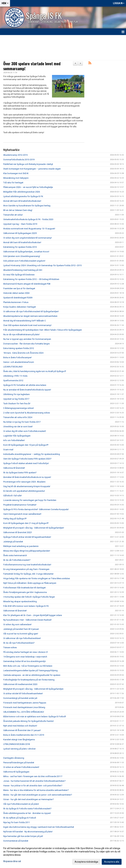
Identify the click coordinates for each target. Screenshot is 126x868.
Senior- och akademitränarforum (19, 362)
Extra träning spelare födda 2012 (19, 348)
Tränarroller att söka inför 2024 (18, 417)
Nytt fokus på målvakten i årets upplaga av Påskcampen (30, 583)
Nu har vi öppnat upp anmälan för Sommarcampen (27, 339)
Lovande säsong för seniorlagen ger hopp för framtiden (30, 500)
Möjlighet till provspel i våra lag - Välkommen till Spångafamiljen (33, 689)
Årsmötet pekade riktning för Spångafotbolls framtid (28, 721)
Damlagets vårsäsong (14, 758)
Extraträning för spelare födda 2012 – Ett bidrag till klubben (31, 279)
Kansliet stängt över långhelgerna (19, 740)
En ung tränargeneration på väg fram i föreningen (26, 569)
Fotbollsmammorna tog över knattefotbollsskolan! (27, 565)
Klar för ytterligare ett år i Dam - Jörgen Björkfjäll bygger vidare (33, 615)
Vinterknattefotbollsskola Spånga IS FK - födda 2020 (28, 219)
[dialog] (63, 855)
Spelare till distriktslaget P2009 (18, 298)
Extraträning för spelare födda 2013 (20, 247)
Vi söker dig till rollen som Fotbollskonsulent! (25, 431)
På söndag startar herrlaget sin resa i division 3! (26, 652)
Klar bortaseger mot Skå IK (16, 173)
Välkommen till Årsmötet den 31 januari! (22, 730)
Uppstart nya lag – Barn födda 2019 (20, 224)
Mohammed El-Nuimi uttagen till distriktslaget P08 (27, 284)
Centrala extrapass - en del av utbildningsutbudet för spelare (32, 675)
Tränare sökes (10, 647)
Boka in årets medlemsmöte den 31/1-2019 (24, 735)
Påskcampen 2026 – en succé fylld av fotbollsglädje (28, 187)
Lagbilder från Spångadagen (17, 436)
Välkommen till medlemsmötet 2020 (20, 684)
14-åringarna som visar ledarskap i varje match (25, 657)
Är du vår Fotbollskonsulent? (17, 560)
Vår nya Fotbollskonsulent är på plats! (21, 804)
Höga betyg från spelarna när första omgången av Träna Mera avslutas (37, 578)
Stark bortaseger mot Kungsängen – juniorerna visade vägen (32, 169)
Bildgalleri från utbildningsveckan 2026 (22, 192)
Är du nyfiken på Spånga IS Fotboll (20, 818)
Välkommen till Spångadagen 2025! (20, 233)
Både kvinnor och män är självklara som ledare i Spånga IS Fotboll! (35, 717)
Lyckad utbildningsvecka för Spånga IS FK (23, 196)
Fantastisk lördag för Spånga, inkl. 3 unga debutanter (28, 574)
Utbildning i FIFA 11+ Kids (15, 376)
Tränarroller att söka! (13, 215)
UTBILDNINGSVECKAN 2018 (16, 744)
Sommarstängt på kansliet (16, 841)
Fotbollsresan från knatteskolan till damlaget (24, 588)
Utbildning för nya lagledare (16, 394)
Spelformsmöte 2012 (13, 380)
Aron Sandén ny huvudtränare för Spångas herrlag (27, 206)
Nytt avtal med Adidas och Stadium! (20, 726)
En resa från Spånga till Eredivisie (19, 275)
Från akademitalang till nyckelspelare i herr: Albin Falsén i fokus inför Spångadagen (43, 330)
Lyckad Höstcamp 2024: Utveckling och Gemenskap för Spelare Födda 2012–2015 (42, 265)
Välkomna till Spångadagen (16, 772)
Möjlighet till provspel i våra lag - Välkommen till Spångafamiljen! (34, 528)
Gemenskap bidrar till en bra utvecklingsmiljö (25, 661)
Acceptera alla (112, 862)
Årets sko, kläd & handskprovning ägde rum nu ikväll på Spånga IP (35, 371)
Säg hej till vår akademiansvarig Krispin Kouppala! (27, 486)
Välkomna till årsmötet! (14, 468)
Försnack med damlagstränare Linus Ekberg (24, 707)
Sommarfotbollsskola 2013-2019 (19, 160)
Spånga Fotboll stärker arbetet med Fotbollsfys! (26, 463)
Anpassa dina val (12, 861)
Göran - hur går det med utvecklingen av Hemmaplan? (29, 799)
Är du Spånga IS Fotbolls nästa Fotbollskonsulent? (27, 809)
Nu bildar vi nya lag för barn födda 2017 (22, 422)
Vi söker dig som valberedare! (17, 624)
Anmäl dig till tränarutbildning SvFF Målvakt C (25, 321)
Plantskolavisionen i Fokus (16, 302)
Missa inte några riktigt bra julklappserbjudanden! (27, 551)
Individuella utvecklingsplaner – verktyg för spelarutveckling (32, 454)
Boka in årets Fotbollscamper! (17, 357)
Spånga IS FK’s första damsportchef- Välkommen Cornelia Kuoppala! (36, 509)
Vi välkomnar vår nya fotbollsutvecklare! (22, 638)
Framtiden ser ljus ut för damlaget (19, 288)
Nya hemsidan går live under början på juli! (23, 836)
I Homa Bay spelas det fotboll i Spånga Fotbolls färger (29, 597)
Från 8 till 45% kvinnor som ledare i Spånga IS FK (26, 606)
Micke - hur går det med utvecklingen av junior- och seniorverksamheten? (38, 795)
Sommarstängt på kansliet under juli (20, 698)
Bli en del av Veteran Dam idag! (18, 210)
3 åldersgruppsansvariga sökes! (19, 408)
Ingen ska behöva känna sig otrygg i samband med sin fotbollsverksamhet (39, 827)
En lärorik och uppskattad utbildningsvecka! (24, 491)
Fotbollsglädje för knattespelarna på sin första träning (29, 680)
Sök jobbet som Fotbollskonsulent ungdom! (24, 261)
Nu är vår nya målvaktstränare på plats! (21, 334)
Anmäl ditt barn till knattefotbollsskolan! (22, 201)
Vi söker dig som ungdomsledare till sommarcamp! (28, 238)
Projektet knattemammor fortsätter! (20, 505)
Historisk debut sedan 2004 (16, 293)
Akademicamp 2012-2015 (15, 155)
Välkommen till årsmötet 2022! (18, 532)
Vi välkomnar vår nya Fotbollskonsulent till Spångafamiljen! (31, 311)
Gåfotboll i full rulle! (12, 496)
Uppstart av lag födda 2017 (16, 399)
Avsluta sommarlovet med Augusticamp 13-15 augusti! (29, 229)
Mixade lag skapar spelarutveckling (20, 601)
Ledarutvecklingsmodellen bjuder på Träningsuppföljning (30, 670)
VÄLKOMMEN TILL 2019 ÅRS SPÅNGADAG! (24, 712)
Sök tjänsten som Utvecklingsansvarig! (22, 256)
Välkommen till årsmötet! (15, 611)
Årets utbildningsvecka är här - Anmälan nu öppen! (27, 813)
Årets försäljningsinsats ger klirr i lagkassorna (25, 592)
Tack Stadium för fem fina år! (17, 404)
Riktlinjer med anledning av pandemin (21, 546)
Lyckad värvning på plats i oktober (19, 749)
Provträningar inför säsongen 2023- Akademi (24, 482)
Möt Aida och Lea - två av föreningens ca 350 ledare (28, 666)
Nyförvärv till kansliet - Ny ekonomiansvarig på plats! (28, 832)
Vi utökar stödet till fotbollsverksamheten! (23, 693)
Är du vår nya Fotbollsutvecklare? (19, 643)
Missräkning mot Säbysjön (16, 178)
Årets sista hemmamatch (15, 555)
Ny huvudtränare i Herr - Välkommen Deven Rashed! (27, 620)
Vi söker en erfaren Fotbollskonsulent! (21, 767)
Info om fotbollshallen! (14, 440)
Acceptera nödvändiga (86, 862)
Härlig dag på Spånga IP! (15, 519)
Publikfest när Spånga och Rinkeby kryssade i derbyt (28, 164)
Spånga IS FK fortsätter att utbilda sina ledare (25, 385)
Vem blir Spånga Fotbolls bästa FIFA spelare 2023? (27, 459)
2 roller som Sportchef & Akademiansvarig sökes (27, 413)
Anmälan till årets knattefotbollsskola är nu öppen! (27, 477)
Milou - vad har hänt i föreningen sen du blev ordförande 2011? (33, 776)
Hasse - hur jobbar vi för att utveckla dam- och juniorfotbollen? (33, 786)
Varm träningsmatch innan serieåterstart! (22, 514)
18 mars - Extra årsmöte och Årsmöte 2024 (23, 353)
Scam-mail (8, 450)
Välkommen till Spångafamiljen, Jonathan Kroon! (26, 252)
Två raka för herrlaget (13, 183)
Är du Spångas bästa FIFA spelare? (20, 473)
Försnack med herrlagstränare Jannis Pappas (25, 703)
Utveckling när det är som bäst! (18, 427)
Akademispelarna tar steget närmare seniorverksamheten (30, 316)
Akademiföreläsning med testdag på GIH (23, 270)
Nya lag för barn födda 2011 (17, 822)
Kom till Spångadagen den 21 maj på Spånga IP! (26, 523)
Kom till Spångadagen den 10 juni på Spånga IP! (26, 445)
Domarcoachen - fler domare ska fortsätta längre (26, 344)
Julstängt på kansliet (13, 542)
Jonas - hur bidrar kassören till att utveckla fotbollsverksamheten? (34, 781)
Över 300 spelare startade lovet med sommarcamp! (32, 66)
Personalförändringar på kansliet (19, 763)
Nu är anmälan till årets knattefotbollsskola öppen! (27, 390)
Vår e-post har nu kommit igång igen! (21, 634)
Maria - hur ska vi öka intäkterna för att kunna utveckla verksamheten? (36, 790)
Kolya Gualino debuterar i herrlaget (20, 307)
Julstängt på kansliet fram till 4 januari (21, 629)
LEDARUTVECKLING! (13, 367)
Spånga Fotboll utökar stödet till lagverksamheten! (27, 537)
